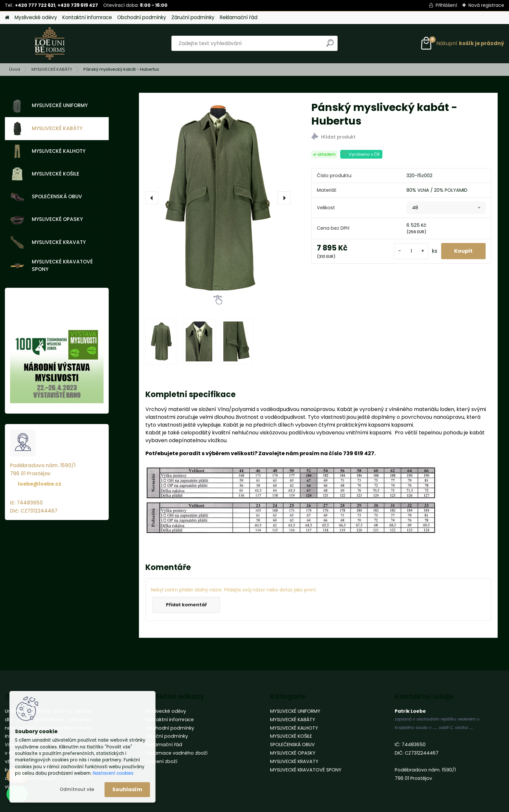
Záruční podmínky (193, 17)
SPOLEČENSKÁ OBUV (46, 197)
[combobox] (446, 208)
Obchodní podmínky (142, 17)
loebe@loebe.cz (40, 484)
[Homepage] (7, 18)
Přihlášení (446, 5)
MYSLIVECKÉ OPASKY (47, 220)
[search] (330, 46)
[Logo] (50, 43)
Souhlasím (127, 789)
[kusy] (411, 251)
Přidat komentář (186, 605)
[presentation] (152, 198)
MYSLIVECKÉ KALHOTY (48, 151)
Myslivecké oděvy (36, 17)
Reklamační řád (239, 17)
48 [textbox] (415, 208)
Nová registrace (486, 5)
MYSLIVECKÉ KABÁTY (52, 69)
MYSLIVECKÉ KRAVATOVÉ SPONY (52, 265)
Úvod (15, 69)
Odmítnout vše (77, 789)
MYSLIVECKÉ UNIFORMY (49, 106)
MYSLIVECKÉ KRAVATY (48, 242)
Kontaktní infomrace (87, 17)
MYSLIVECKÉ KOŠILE (45, 174)
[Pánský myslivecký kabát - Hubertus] (218, 198)
